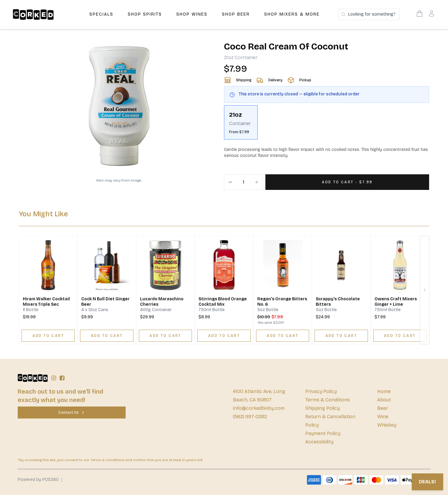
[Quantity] (243, 182)
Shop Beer (236, 14)
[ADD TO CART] (48, 336)
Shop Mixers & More (292, 14)
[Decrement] (230, 182)
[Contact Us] (72, 412)
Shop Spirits (145, 14)
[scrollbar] (327, 125)
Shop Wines (192, 14)
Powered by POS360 (38, 480)
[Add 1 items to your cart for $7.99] (347, 182)
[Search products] (369, 14)
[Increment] (257, 182)
